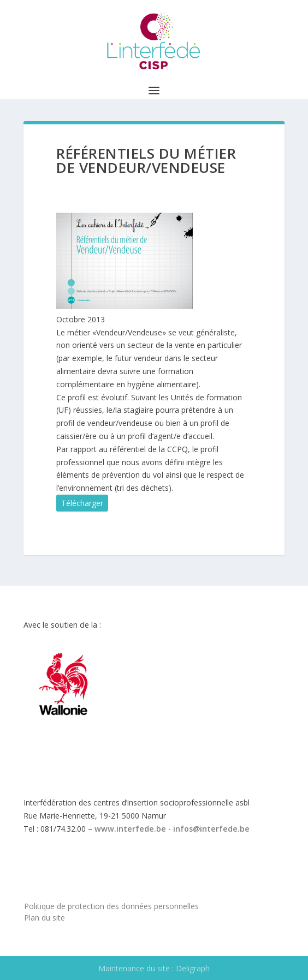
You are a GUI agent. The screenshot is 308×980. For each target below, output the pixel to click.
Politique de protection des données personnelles (111, 906)
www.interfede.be (130, 829)
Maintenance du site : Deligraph (154, 968)
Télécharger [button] (82, 503)
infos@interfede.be (211, 829)
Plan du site (45, 918)
